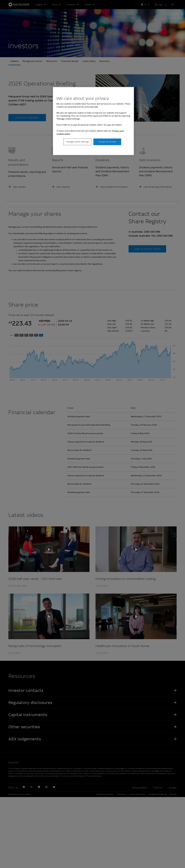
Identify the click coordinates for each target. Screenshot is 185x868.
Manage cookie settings (77, 142)
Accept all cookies (107, 142)
